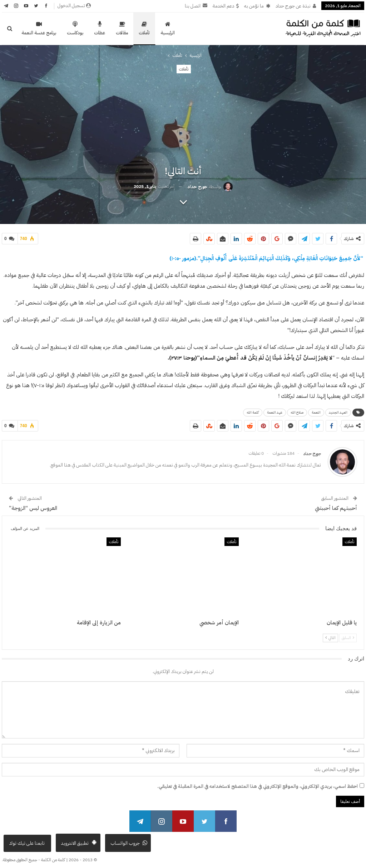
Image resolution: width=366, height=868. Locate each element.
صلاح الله (297, 411)
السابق (348, 635)
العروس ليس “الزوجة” (33, 505)
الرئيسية (168, 29)
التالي (330, 635)
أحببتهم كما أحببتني (336, 505)
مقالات (122, 29)
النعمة (316, 411)
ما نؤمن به (257, 6)
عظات (100, 29)
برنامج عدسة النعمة (39, 29)
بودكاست (75, 29)
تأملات (144, 29)
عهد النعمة (275, 411)
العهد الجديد (338, 411)
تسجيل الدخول (74, 6)
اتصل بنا (196, 6)
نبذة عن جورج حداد (296, 6)
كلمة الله (253, 411)
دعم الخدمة (226, 6)
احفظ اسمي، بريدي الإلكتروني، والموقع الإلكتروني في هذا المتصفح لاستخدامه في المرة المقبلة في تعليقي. (258, 783)
